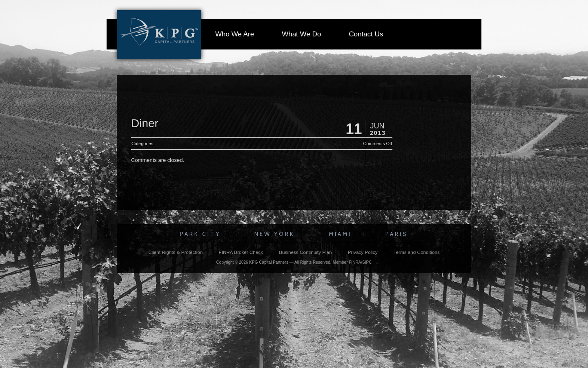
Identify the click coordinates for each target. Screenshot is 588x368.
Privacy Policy (363, 252)
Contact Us (366, 34)
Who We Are (235, 34)
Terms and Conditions (417, 252)
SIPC (367, 262)
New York (275, 234)
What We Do (301, 34)
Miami (340, 234)
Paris (397, 234)
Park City (200, 234)
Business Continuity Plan (305, 252)
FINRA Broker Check (241, 252)
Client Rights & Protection (175, 252)
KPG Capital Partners (269, 262)
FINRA (355, 262)
